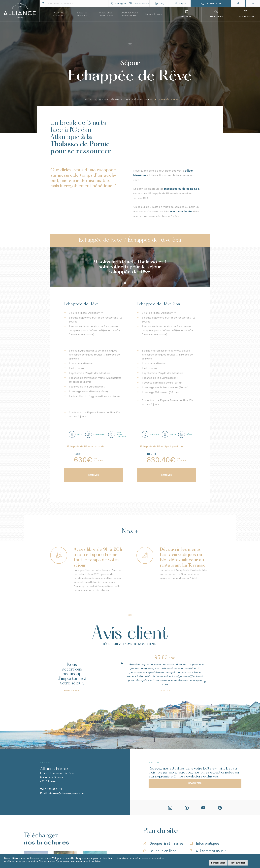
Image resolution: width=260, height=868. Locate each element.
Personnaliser (218, 863)
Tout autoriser (238, 863)
